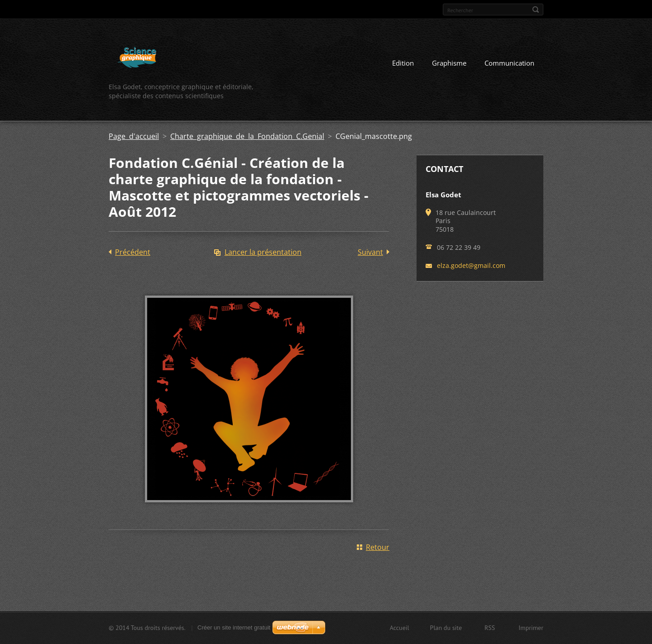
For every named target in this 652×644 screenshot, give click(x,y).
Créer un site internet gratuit (234, 627)
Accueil (400, 628)
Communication (509, 63)
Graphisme (449, 63)
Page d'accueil (134, 136)
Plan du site (446, 628)
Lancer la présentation (263, 252)
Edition (403, 63)
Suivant (370, 252)
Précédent (133, 252)
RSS (490, 628)
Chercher (536, 10)
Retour (378, 547)
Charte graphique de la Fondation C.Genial (247, 136)
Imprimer (531, 628)
